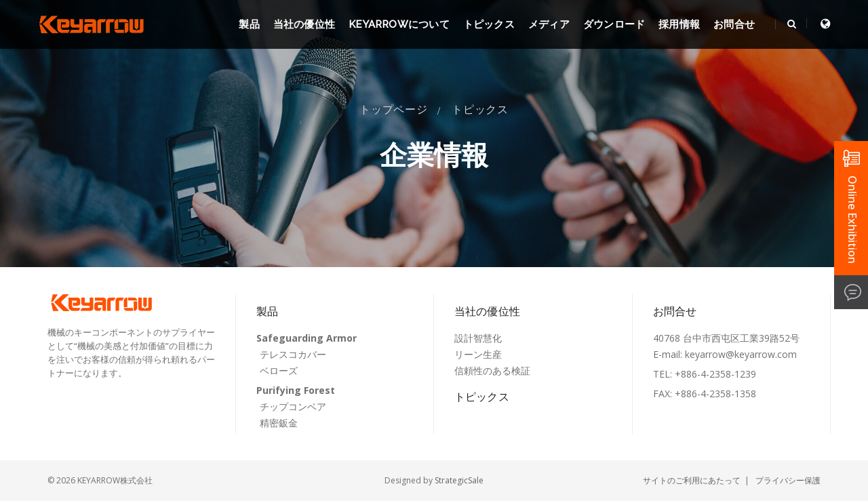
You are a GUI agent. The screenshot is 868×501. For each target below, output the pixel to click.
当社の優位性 (304, 24)
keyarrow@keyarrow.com (741, 354)
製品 (249, 24)
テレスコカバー (293, 354)
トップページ (394, 109)
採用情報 (679, 24)
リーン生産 (478, 354)
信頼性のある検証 (492, 370)
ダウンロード (614, 24)
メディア (549, 24)
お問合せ (734, 24)
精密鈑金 (279, 423)
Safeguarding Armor (307, 338)
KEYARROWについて (399, 24)
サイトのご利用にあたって (692, 480)
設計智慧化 (478, 338)
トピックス (489, 24)
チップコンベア (293, 406)
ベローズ (279, 370)
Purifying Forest (296, 390)
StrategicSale (459, 480)
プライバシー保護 (788, 480)
